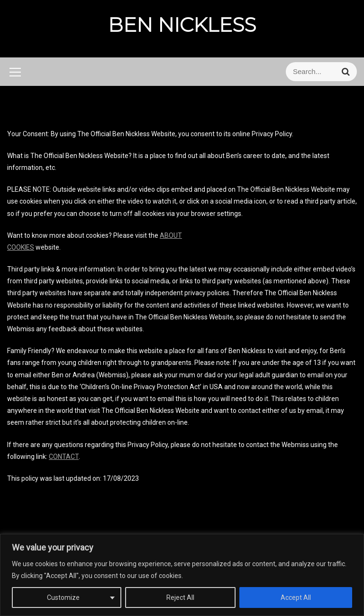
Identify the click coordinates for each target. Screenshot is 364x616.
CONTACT (64, 457)
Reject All (180, 597)
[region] (182, 575)
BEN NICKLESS (182, 25)
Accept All (296, 597)
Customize (63, 597)
